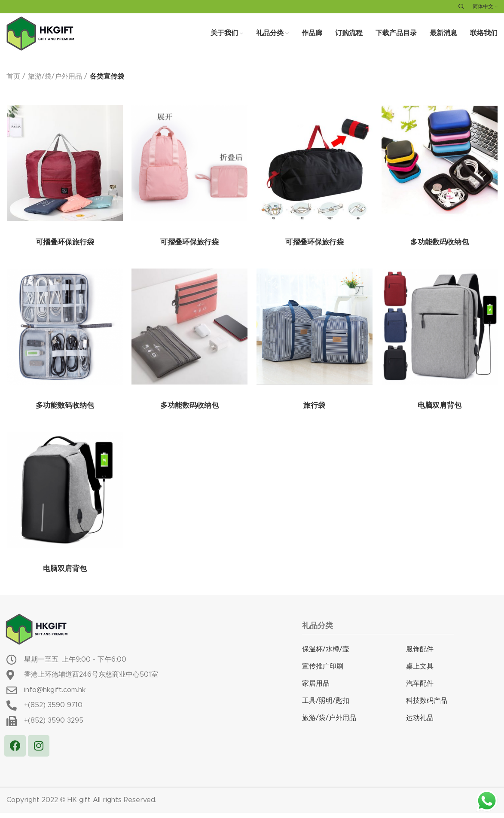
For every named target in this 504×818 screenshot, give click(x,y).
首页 (13, 82)
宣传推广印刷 (323, 672)
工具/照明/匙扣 (326, 706)
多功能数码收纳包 (439, 249)
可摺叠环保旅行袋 (64, 249)
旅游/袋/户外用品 (55, 82)
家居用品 (316, 689)
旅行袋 (314, 412)
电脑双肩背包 (439, 412)
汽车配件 (420, 689)
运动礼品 (420, 723)
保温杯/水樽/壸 (326, 655)
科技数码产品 (427, 706)
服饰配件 (420, 655)
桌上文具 (420, 672)
